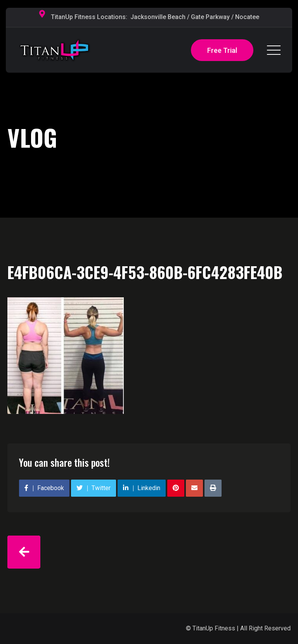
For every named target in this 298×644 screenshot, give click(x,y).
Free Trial (222, 50)
